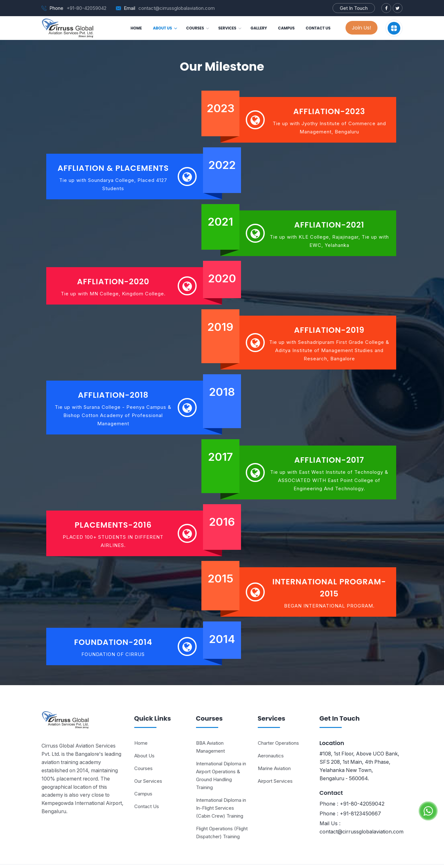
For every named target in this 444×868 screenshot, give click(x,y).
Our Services (148, 759)
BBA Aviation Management (210, 725)
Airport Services (275, 759)
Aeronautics (271, 733)
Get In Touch (354, 8)
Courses (143, 746)
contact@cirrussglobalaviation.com (177, 8)
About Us (144, 733)
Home (141, 721)
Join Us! (362, 28)
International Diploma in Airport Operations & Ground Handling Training (221, 753)
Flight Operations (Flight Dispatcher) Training (222, 810)
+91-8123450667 (360, 792)
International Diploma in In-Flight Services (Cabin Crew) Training (221, 786)
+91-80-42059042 (86, 8)
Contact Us (147, 784)
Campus (143, 772)
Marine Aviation (274, 746)
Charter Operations (278, 721)
